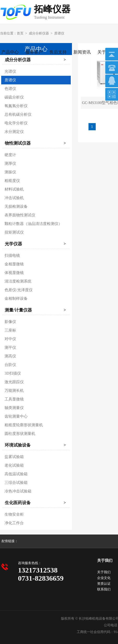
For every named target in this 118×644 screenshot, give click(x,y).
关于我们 (104, 572)
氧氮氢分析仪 (16, 106)
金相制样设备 (16, 298)
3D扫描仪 (13, 373)
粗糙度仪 (12, 181)
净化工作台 (14, 523)
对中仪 (10, 339)
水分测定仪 (14, 132)
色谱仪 (10, 89)
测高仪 (10, 356)
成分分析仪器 (39, 33)
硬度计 (10, 155)
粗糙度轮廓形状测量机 (24, 425)
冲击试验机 (14, 198)
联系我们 (104, 589)
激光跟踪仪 (14, 382)
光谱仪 (10, 71)
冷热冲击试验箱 (18, 491)
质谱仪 (59, 33)
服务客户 (34, 52)
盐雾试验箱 (14, 457)
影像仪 (10, 322)
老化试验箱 (14, 465)
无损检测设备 (16, 206)
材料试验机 (14, 189)
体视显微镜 (14, 273)
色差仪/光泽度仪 (18, 290)
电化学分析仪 (16, 123)
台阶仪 (10, 365)
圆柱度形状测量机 (20, 434)
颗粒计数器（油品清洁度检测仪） (33, 224)
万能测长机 (14, 390)
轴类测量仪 (14, 408)
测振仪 (10, 172)
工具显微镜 (14, 399)
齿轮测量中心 (16, 416)
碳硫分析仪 (14, 97)
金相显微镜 (14, 264)
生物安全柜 (14, 514)
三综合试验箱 (16, 483)
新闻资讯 (82, 52)
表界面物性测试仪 (20, 215)
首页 (20, 33)
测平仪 (10, 347)
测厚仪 (10, 163)
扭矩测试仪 (14, 232)
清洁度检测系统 (18, 281)
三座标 (10, 330)
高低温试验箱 (16, 474)
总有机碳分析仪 (18, 114)
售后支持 (58, 52)
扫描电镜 (12, 255)
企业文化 (104, 578)
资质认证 (104, 584)
